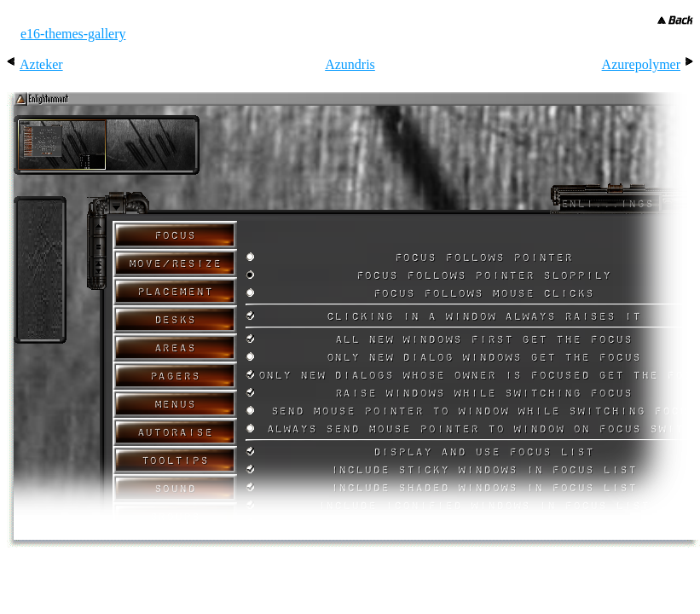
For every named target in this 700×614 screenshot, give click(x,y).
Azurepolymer (641, 64)
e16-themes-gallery (73, 34)
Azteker (41, 64)
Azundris (350, 64)
